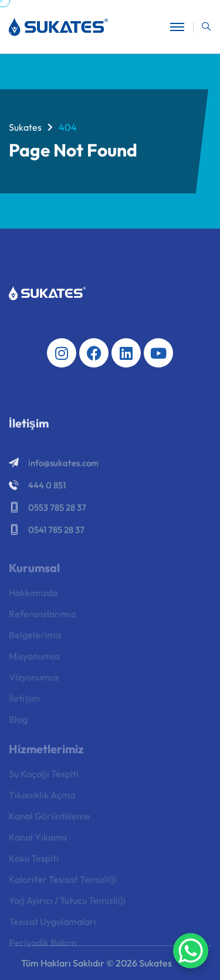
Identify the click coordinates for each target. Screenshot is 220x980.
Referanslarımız (42, 617)
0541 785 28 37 (56, 531)
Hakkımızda (33, 596)
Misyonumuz (34, 659)
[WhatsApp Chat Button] (191, 951)
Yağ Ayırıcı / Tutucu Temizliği (67, 904)
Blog (18, 723)
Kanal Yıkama (38, 841)
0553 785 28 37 (57, 509)
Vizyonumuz (34, 680)
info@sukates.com (63, 465)
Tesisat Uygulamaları (53, 925)
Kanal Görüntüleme (50, 819)
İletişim (24, 702)
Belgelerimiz (35, 638)
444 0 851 (47, 487)
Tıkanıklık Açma (42, 798)
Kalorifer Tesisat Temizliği (63, 883)
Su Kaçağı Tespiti (44, 777)
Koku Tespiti (34, 862)
